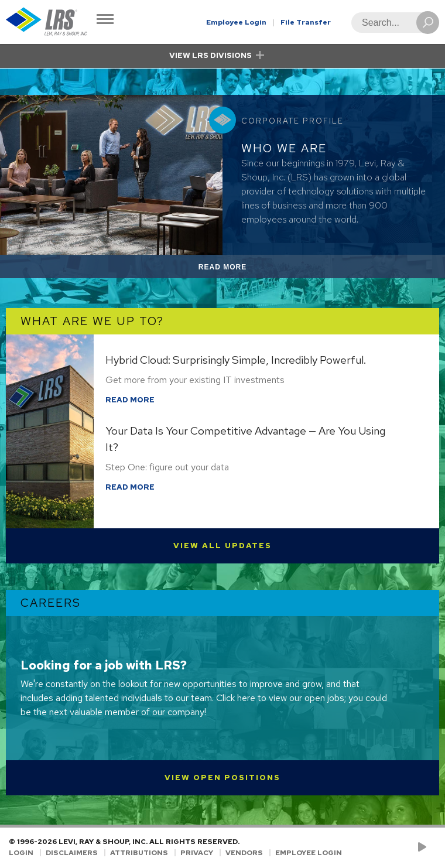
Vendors (244, 853)
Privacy (197, 853)
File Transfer (306, 22)
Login (21, 853)
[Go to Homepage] (47, 22)
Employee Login (236, 22)
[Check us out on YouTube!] (424, 848)
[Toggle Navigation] (105, 20)
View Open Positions (222, 778)
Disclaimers (72, 853)
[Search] (392, 23)
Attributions (139, 853)
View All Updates (222, 546)
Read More (236, 269)
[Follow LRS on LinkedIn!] (434, 848)
